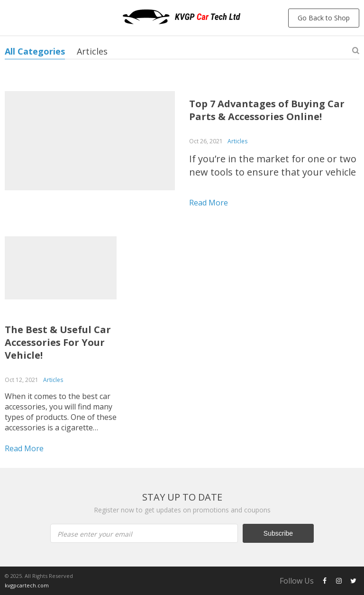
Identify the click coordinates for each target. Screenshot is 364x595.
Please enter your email (95, 534)
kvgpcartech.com (27, 585)
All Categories (35, 51)
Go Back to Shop (324, 18)
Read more (209, 203)
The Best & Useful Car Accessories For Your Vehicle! (58, 342)
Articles (92, 51)
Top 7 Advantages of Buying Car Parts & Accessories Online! (267, 110)
